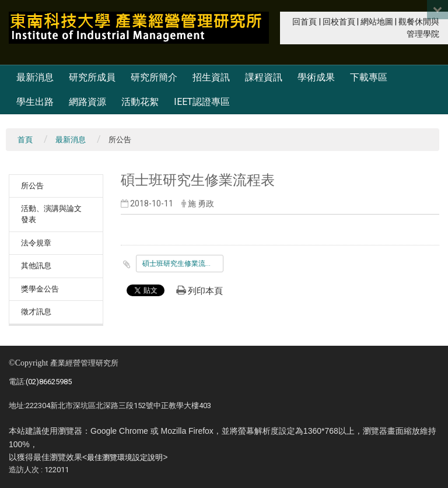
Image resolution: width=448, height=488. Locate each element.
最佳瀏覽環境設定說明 (125, 457)
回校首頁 (339, 22)
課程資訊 (264, 77)
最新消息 (35, 77)
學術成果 (316, 77)
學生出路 (35, 102)
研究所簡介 (154, 77)
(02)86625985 (49, 382)
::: (286, 21)
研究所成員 (92, 77)
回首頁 (304, 22)
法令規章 (36, 243)
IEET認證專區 (202, 102)
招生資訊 (211, 77)
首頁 (25, 140)
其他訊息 (36, 266)
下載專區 (369, 77)
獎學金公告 (40, 289)
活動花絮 (140, 102)
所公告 (32, 186)
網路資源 (87, 102)
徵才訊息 (36, 312)
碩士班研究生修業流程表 (181, 264)
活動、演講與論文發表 (51, 214)
